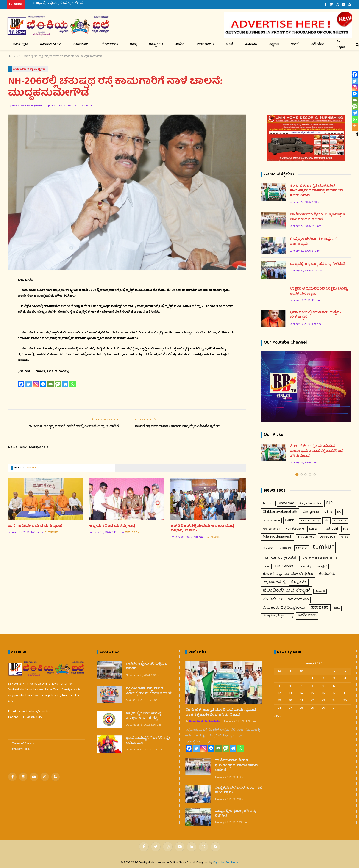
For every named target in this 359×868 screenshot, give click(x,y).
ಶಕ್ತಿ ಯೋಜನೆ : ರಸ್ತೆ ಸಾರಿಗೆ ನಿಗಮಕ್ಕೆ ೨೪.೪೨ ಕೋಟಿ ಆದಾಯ (149, 691)
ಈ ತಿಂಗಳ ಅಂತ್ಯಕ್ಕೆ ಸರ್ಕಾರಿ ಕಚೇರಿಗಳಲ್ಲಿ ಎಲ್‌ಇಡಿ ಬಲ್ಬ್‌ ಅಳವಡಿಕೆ (73, 427)
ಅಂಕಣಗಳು (205, 44)
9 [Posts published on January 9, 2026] (323, 686)
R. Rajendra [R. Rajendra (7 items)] (285, 548)
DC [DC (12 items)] (339, 512)
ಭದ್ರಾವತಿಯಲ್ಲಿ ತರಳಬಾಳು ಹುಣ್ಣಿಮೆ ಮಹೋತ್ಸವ (315, 316)
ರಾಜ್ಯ (133, 44)
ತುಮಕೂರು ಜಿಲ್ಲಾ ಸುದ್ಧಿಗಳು (29, 69)
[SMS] (58, 384)
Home (12, 57)
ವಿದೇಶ (180, 44)
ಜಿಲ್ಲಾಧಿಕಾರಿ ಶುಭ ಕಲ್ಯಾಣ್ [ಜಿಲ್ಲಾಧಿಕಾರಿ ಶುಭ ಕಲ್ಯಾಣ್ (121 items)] (286, 591)
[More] (355, 126)
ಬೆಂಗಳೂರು (110, 44)
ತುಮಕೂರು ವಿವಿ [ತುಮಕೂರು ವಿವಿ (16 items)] (298, 600)
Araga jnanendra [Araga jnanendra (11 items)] (310, 504)
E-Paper (341, 44)
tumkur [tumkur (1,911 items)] (323, 547)
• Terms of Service (22, 744)
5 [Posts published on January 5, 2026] (279, 686)
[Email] (50, 384)
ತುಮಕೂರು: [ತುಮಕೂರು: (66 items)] (273, 600)
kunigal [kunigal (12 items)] (314, 529)
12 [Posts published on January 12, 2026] (279, 693)
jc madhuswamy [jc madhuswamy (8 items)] (310, 521)
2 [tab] (301, 475)
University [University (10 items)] (305, 567)
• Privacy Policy (20, 749)
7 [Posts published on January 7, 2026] (301, 686)
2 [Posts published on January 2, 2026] (323, 679)
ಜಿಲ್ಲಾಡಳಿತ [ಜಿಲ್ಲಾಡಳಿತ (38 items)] (299, 582)
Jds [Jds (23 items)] (326, 521)
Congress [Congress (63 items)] (311, 512)
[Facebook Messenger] (43, 384)
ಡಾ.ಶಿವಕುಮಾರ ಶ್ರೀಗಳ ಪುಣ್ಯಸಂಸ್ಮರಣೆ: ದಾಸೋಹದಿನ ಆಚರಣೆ (318, 217)
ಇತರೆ (295, 44)
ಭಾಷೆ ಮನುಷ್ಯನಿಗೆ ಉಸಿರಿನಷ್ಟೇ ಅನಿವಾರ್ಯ (148, 741)
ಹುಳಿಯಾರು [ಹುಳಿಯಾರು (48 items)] (307, 616)
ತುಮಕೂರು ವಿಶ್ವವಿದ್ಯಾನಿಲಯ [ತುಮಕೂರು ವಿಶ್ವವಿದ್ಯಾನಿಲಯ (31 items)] (284, 608)
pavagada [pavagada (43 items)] (327, 537)
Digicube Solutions (226, 863)
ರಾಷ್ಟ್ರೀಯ (156, 44)
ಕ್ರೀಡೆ (230, 44)
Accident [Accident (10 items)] (268, 504)
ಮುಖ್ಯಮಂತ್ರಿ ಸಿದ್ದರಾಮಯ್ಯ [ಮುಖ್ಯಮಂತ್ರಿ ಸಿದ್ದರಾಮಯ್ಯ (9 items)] (278, 616)
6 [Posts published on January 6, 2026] (290, 686)
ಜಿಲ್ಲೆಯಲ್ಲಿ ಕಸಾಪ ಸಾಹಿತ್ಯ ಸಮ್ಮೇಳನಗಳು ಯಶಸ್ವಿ (144, 716)
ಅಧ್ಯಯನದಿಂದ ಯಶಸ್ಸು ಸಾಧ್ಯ (112, 526)
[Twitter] (28, 384)
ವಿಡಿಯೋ (318, 44)
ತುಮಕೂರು (82, 44)
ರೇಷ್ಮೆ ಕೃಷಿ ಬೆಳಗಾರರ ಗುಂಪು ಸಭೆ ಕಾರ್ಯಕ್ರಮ (314, 242)
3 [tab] (306, 475)
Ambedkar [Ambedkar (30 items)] (287, 504)
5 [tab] (314, 475)
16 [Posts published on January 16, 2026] (323, 693)
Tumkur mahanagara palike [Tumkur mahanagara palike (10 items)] (319, 558)
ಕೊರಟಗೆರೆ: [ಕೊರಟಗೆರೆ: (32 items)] (327, 574)
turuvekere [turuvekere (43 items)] (284, 566)
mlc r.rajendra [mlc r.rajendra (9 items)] (306, 537)
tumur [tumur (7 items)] (266, 567)
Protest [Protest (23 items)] (268, 548)
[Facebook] (21, 384)
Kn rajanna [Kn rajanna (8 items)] (340, 521)
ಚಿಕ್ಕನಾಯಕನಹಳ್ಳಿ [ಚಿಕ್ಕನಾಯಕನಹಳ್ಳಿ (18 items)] (274, 582)
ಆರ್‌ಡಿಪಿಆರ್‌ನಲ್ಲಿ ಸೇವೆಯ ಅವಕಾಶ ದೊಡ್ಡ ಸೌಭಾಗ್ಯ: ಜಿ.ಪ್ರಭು (202, 529)
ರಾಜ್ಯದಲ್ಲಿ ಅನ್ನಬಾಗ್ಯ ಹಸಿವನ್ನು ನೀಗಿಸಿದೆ (58, 3)
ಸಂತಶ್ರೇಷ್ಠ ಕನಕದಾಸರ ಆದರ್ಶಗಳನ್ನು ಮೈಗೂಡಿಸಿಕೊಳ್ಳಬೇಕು (178, 427)
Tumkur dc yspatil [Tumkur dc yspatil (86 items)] (279, 558)
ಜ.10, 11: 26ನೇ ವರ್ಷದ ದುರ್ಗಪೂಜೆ (35, 526)
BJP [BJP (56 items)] (329, 504)
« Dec (278, 716)
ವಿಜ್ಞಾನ (274, 44)
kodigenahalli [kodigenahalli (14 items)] (271, 529)
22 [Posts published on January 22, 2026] (312, 701)
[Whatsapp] (72, 384)
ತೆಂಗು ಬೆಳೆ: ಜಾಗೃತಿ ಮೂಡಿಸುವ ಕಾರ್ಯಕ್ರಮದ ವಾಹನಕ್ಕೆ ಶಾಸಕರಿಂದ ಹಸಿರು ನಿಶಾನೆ (316, 191)
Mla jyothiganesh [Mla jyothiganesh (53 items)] (277, 537)
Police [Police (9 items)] (344, 537)
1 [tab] (297, 475)
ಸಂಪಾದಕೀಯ (51, 44)
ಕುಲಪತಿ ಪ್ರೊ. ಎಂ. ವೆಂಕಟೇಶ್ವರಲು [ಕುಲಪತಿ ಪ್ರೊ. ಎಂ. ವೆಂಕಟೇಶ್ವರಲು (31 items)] (288, 574)
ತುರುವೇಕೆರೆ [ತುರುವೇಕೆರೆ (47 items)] (320, 608)
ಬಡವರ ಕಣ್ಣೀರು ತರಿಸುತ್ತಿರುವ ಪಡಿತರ (147, 667)
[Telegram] (65, 384)
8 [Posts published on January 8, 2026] (312, 686)
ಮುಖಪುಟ (21, 44)
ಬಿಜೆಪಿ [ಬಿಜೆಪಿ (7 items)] (337, 608)
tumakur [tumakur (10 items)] (302, 548)
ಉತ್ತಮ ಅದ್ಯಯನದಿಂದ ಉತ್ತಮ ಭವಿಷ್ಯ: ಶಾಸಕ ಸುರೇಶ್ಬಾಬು (319, 292)
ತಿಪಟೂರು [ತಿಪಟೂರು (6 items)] (320, 591)
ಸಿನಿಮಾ (251, 44)
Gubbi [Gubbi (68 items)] (290, 520)
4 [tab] (310, 475)
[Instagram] (36, 384)
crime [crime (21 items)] (328, 512)
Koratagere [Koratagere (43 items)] (295, 529)
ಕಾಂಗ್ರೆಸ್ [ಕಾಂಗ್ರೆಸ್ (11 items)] (322, 567)
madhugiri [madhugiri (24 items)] (331, 529)
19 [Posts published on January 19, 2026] (280, 701)
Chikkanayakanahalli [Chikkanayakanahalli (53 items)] (280, 512)
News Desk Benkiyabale (27, 106)
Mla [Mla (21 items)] (346, 529)
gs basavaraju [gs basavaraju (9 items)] (271, 521)
